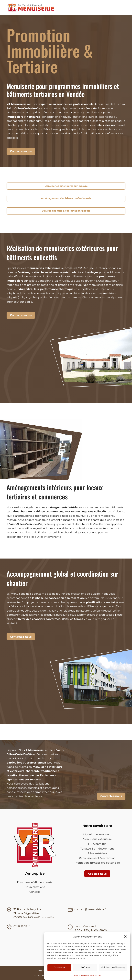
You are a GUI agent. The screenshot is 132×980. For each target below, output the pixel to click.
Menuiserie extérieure (97, 839)
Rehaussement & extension (97, 858)
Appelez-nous (97, 874)
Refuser (85, 967)
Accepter (59, 967)
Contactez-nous (21, 151)
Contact (35, 892)
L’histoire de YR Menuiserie (35, 882)
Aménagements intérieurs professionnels (66, 198)
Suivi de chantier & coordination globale (66, 211)
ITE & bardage (97, 844)
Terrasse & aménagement (97, 849)
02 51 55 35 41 (22, 926)
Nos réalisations (35, 887)
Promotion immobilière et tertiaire (97, 863)
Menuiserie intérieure (97, 835)
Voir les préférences (113, 967)
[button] (125, 937)
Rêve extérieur (97, 853)
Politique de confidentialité (87, 975)
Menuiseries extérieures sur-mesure (66, 186)
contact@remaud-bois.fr (91, 909)
